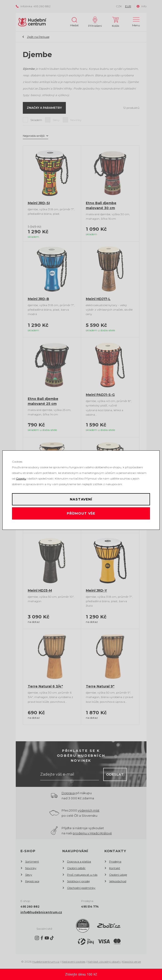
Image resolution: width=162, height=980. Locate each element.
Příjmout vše (81, 513)
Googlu (21, 478)
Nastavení (81, 499)
